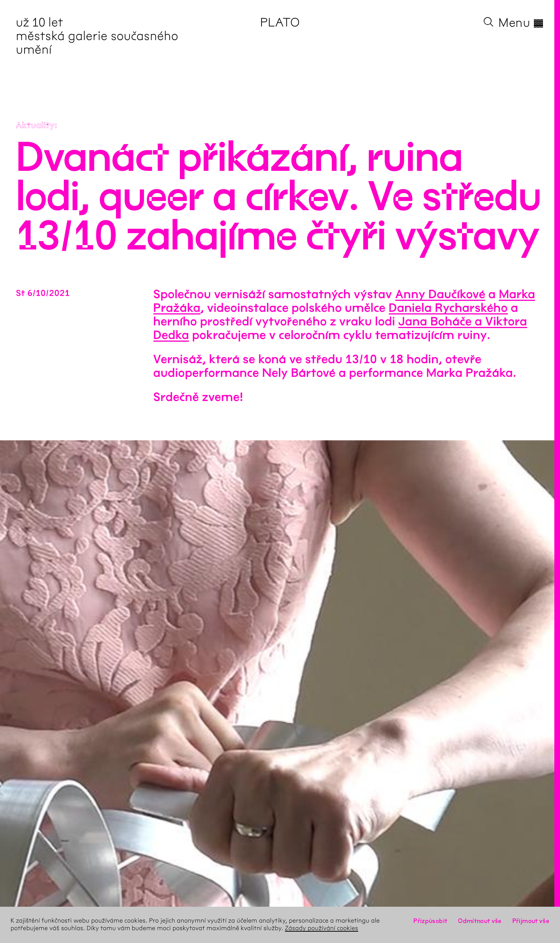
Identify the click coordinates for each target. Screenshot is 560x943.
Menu (521, 23)
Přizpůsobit (430, 921)
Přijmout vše (531, 921)
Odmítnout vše (480, 921)
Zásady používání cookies (322, 928)
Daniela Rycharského (448, 308)
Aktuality (35, 125)
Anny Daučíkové (440, 295)
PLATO (280, 22)
